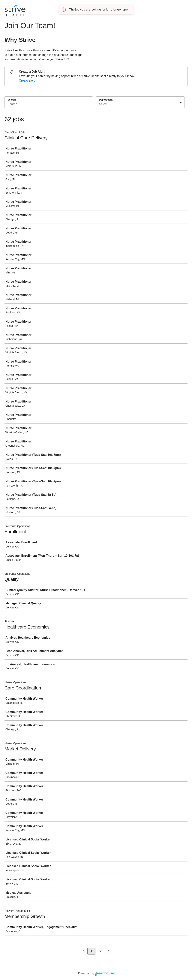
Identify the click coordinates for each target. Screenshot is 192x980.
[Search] (49, 105)
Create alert (27, 81)
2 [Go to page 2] (101, 951)
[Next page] (108, 951)
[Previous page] (84, 951)
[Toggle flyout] (181, 103)
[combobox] (99, 104)
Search (12, 100)
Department (106, 100)
